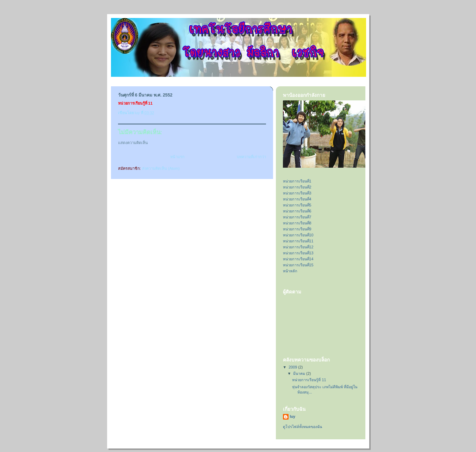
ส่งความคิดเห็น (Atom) (161, 168)
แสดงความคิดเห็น (133, 143)
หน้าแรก (177, 157)
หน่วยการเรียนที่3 (297, 193)
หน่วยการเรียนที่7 (297, 217)
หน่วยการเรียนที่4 (297, 199)
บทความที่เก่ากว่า (251, 157)
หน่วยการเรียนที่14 (298, 259)
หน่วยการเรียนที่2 (297, 187)
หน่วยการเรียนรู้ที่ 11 (309, 380)
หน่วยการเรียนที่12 (298, 247)
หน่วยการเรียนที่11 (298, 241)
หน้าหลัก (290, 271)
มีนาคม (300, 373)
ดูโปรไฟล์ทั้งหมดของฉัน (302, 427)
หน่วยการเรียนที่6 (297, 211)
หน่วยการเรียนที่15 (298, 265)
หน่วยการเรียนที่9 (297, 229)
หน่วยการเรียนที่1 (297, 181)
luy (293, 416)
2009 (293, 367)
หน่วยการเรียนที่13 (298, 253)
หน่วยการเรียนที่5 (297, 205)
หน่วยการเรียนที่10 (298, 235)
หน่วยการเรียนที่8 (297, 223)
